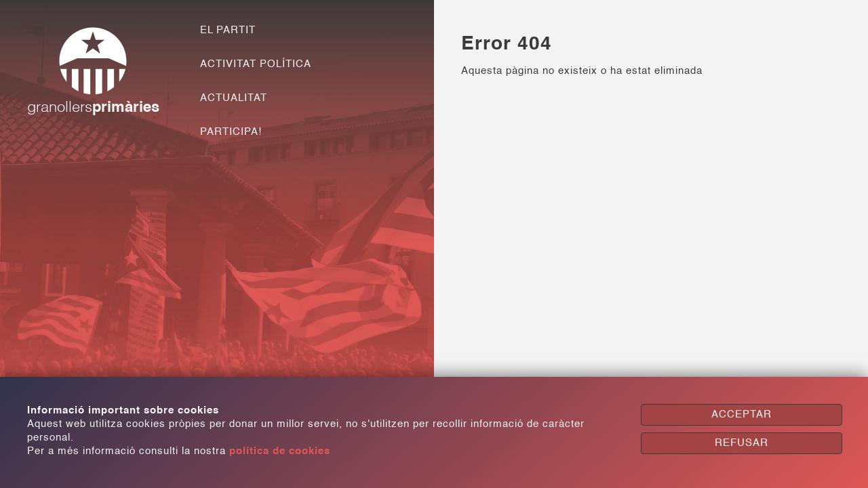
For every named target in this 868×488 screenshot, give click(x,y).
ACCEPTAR (742, 414)
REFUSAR (742, 443)
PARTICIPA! (231, 132)
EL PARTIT (228, 30)
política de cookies (280, 451)
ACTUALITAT (234, 98)
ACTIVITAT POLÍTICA (256, 64)
